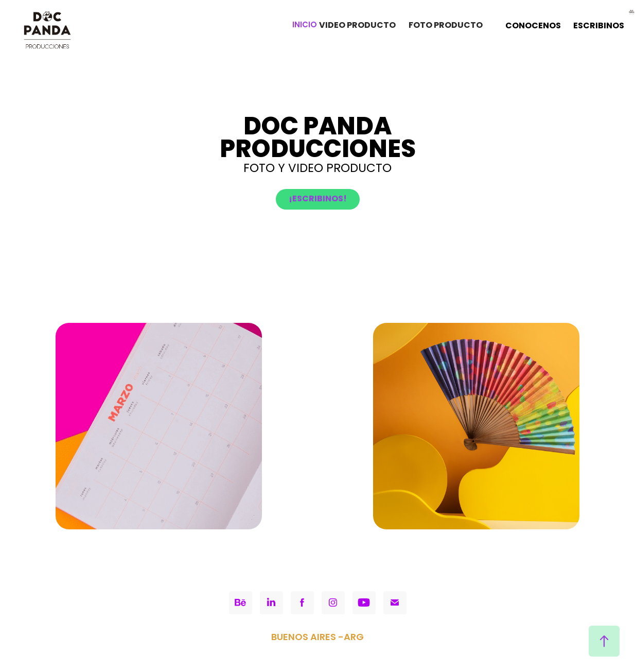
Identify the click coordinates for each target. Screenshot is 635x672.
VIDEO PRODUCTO (357, 26)
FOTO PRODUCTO (446, 26)
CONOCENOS (533, 26)
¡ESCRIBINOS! (318, 199)
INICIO (305, 25)
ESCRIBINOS (599, 26)
